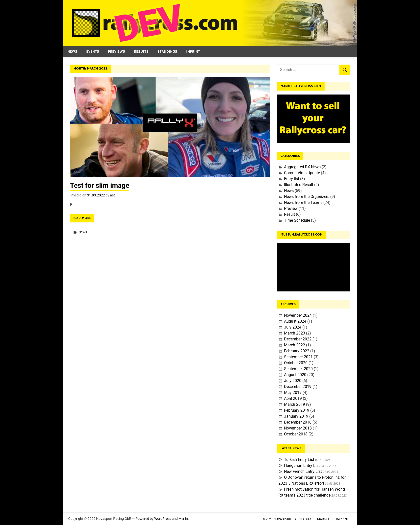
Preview (291, 208)
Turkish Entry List (299, 460)
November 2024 (298, 315)
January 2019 (296, 416)
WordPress (163, 519)
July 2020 (293, 381)
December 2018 (298, 422)
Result (289, 214)
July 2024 (293, 327)
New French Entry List (303, 471)
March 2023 (295, 333)
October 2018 (296, 434)
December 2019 (298, 387)
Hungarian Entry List (302, 465)
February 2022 (297, 351)
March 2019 (295, 404)
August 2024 (295, 321)
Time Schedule (297, 220)
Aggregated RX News (302, 167)
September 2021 (298, 357)
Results (141, 52)
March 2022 (295, 345)
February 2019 (297, 410)
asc (113, 195)
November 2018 (298, 428)
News (72, 52)
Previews (117, 52)
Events (93, 52)
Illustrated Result (299, 185)
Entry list (292, 179)
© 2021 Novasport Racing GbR (287, 519)
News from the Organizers (307, 197)
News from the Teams (303, 203)
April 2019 (293, 398)
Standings (167, 52)
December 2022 (298, 339)
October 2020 (296, 363)
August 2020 (295, 375)
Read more (82, 218)
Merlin (183, 519)
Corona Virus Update (302, 173)
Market (323, 519)
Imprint (193, 52)
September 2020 (298, 369)
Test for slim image (100, 185)
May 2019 (293, 393)
